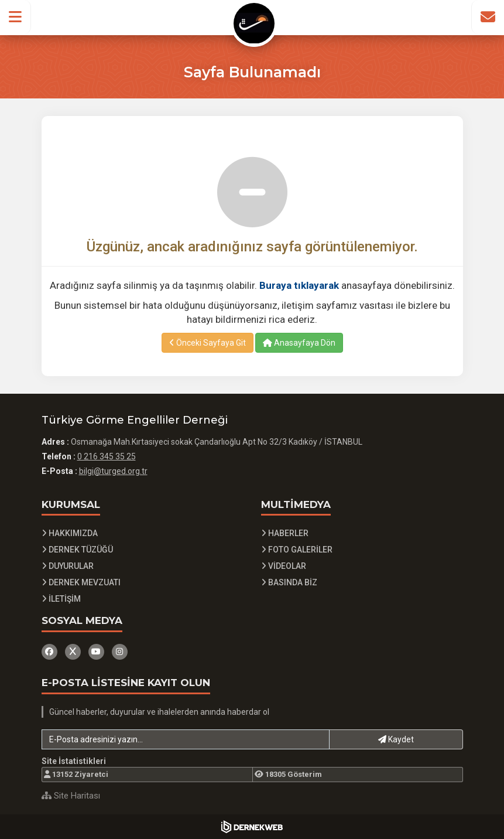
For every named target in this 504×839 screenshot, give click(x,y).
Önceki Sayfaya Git (208, 343)
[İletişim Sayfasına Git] (488, 17)
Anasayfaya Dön (299, 343)
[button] (16, 17)
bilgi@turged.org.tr (113, 471)
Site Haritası (71, 796)
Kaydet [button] (396, 739)
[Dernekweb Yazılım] (252, 827)
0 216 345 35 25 (107, 456)
